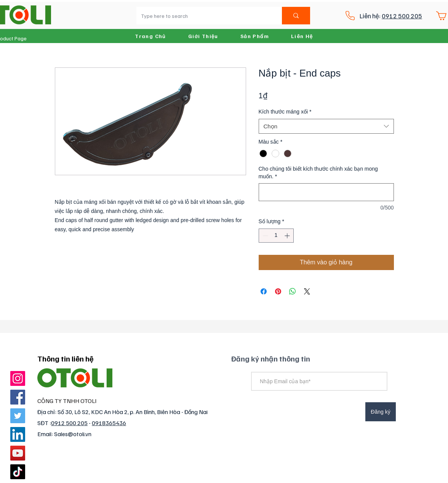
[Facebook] (18, 397)
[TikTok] (18, 472)
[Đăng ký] (381, 412)
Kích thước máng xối (285, 112)
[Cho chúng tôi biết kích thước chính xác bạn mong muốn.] (326, 192)
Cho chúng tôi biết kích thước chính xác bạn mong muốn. (318, 173)
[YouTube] (18, 453)
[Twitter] (18, 416)
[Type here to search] (203, 16)
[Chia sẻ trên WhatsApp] (293, 291)
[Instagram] (18, 378)
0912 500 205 (402, 16)
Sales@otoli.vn (73, 434)
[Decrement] (265, 236)
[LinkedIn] (18, 434)
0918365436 (109, 423)
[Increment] (288, 236)
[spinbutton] (276, 236)
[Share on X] (307, 291)
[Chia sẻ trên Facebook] (264, 291)
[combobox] (326, 126)
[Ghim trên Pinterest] (278, 291)
